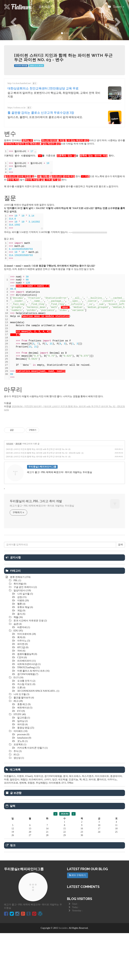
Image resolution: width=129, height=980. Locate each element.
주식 (17, 798)
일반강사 (15, 826)
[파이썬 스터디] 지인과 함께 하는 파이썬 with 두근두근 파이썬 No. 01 (37, 457)
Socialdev (63, 975)
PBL (17, 627)
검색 (120, 591)
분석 (66, 823)
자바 (21, 698)
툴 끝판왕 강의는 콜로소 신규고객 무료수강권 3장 (41, 113)
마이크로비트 (26, 681)
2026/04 (64, 861)
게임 (21, 657)
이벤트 (23, 647)
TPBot (70, 830)
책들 (18, 664)
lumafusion (24, 785)
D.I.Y (18, 724)
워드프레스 (75, 823)
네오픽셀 (63, 826)
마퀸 (6, 826)
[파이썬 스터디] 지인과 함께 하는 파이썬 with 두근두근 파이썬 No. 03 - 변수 (63, 58)
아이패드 (20, 778)
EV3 (21, 758)
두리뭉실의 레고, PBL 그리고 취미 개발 (36, 501)
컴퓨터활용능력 (27, 701)
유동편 (31, 830)
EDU (18, 678)
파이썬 (18, 444)
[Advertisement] (64, 562)
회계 (21, 684)
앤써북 (23, 830)
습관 (17, 671)
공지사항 (45, 7)
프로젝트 (20, 791)
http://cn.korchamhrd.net (19, 83)
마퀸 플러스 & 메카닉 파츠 (33, 718)
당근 (55, 826)
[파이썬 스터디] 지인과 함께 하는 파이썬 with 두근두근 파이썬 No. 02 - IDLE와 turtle (43, 453)
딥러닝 (22, 768)
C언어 (22, 704)
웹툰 (21, 651)
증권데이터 (116, 823)
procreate (23, 781)
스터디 (48, 826)
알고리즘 (23, 765)
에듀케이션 (24, 755)
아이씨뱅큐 (55, 830)
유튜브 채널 (25, 654)
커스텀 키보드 (26, 731)
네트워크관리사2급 (29, 711)
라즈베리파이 (26, 708)
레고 (18, 748)
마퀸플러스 (10, 823)
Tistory (116, 8)
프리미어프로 (11, 830)
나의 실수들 (25, 641)
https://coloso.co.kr (17, 108)
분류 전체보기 (20, 624)
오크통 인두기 (26, 728)
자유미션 (38, 823)
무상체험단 (42, 830)
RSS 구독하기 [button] (78, 922)
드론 (21, 734)
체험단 (24, 826)
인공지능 (73, 826)
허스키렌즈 (88, 823)
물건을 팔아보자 (23, 745)
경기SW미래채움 (27, 721)
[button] (10, 20)
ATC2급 (23, 694)
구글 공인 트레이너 (25, 634)
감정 (21, 644)
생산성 (18, 805)
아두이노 (23, 688)
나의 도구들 (21, 741)
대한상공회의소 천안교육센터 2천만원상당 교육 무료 (43, 88)
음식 (21, 661)
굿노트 (22, 788)
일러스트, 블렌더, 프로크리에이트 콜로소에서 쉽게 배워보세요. (45, 117)
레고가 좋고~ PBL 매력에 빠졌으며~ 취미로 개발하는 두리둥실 (42, 506)
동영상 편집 (25, 775)
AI (16, 801)
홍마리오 (102, 826)
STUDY (10, 444)
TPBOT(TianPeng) (28, 714)
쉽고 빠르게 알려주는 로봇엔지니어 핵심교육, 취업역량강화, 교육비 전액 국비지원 (54, 95)
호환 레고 (24, 751)
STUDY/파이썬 (21, 66)
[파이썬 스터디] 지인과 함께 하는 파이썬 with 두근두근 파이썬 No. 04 (37, 449)
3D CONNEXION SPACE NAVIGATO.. (38, 738)
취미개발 (20, 631)
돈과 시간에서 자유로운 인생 (30, 667)
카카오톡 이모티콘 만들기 (32, 795)
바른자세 (23, 674)
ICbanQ (29, 823)
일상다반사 (22, 637)
